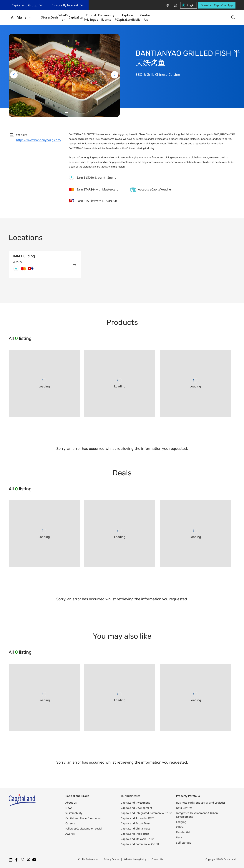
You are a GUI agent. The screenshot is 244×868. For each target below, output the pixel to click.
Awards (70, 834)
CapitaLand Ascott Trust (136, 823)
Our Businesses (131, 796)
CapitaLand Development (136, 808)
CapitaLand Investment (135, 803)
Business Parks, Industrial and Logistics (201, 803)
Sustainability (74, 813)
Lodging (181, 822)
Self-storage (184, 843)
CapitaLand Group (77, 796)
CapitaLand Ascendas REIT (137, 818)
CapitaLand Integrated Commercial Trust (146, 813)
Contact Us (157, 859)
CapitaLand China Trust (135, 828)
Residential (183, 832)
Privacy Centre (111, 859)
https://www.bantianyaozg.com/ (39, 140)
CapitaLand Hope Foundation (83, 818)
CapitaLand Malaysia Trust (137, 839)
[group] (45, 265)
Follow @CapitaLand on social (84, 828)
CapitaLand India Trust (135, 834)
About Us (71, 803)
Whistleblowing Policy (135, 859)
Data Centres (184, 808)
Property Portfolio (188, 796)
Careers (70, 823)
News (69, 808)
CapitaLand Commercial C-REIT (140, 844)
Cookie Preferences (88, 859)
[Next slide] (115, 75)
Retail (180, 837)
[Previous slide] (14, 75)
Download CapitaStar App (217, 5)
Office (180, 827)
